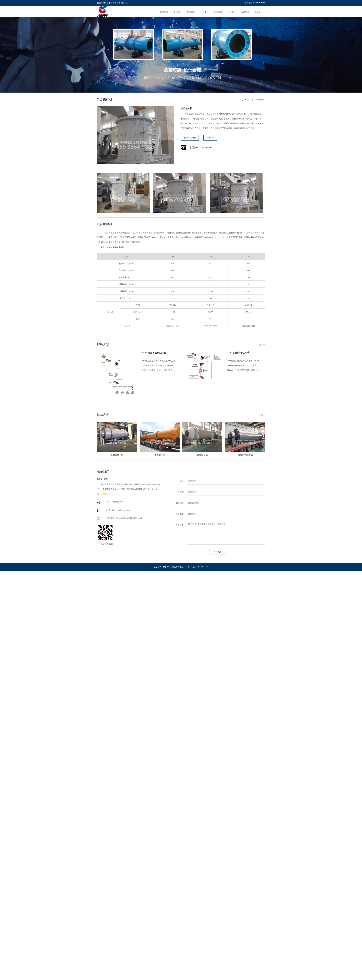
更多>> (262, 345)
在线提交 (217, 552)
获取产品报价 (190, 138)
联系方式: (180, 492)
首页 (241, 100)
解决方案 (191, 12)
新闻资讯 (218, 12)
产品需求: (180, 525)
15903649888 (106, 494)
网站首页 (164, 12)
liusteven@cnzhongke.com (123, 510)
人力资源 (245, 12)
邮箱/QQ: (180, 503)
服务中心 (232, 12)
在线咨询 (210, 138)
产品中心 (205, 12)
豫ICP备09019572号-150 (198, 567)
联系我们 (258, 12)
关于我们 (178, 12)
